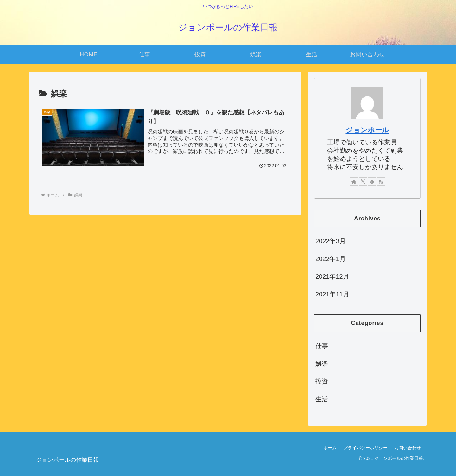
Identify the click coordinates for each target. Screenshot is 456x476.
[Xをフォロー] (363, 181)
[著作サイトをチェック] (354, 181)
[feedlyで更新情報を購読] (372, 181)
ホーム (330, 448)
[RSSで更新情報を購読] (381, 181)
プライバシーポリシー (365, 448)
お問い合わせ (408, 448)
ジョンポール (367, 130)
